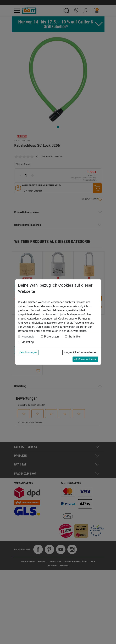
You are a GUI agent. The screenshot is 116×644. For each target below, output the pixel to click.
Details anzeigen (28, 352)
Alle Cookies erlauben (85, 359)
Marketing (28, 342)
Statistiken (75, 337)
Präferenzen (51, 337)
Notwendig (28, 337)
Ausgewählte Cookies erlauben (80, 352)
